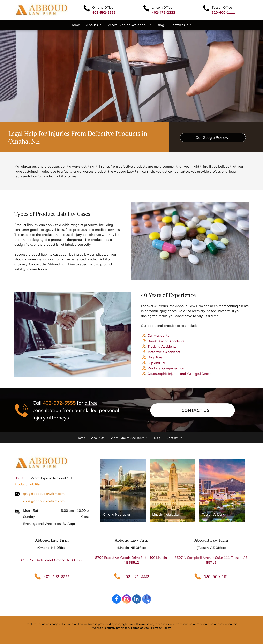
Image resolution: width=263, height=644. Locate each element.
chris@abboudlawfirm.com (44, 501)
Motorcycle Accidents (164, 352)
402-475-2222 (136, 577)
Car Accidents (158, 335)
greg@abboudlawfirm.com (44, 494)
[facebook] (117, 600)
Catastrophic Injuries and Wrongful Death (179, 374)
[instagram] (127, 600)
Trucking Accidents (162, 346)
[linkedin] (137, 600)
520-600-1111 (216, 577)
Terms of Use (140, 628)
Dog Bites (155, 357)
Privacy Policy (161, 628)
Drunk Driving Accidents (166, 341)
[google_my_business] (147, 600)
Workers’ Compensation (166, 368)
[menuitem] (75, 25)
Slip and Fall (157, 363)
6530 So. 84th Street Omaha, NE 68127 (52, 560)
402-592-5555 (59, 403)
